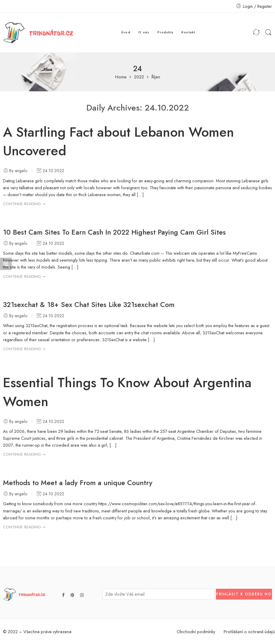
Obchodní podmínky (196, 632)
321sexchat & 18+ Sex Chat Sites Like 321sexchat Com (89, 305)
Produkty (166, 32)
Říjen (156, 77)
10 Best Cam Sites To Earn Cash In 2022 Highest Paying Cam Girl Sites (114, 232)
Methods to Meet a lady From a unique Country (78, 483)
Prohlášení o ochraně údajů (249, 632)
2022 (139, 77)
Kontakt (188, 32)
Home (121, 77)
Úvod (126, 32)
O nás (144, 32)
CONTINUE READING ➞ (24, 204)
